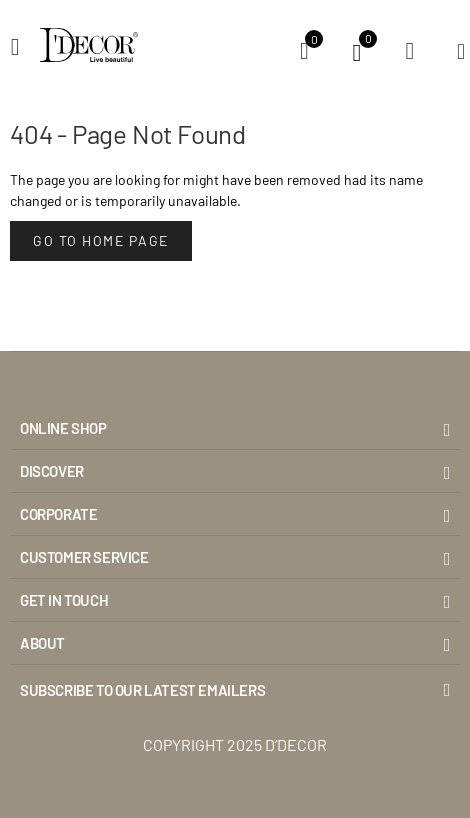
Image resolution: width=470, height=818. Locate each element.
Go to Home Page (101, 240)
